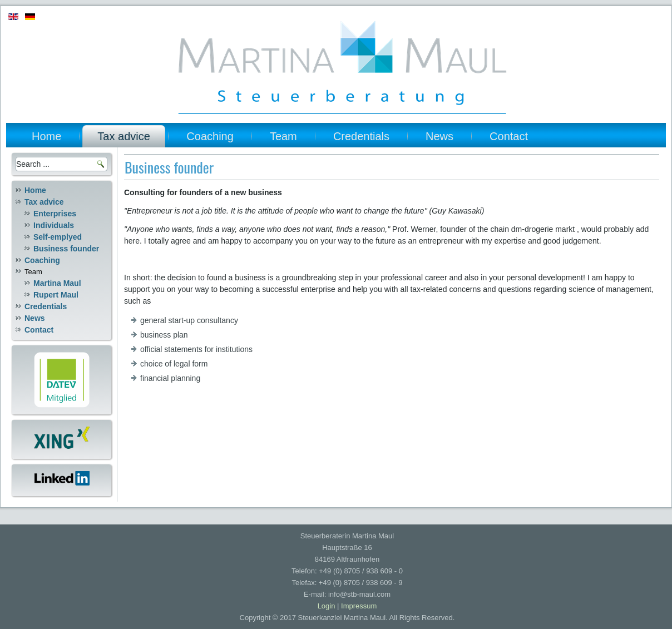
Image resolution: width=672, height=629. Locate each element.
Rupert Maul (56, 295)
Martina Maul (57, 283)
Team (283, 136)
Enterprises (55, 214)
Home (46, 136)
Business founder (66, 249)
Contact (509, 136)
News (439, 136)
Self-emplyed (58, 237)
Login (327, 606)
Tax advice (124, 136)
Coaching (210, 136)
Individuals (54, 225)
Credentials (361, 136)
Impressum (359, 606)
